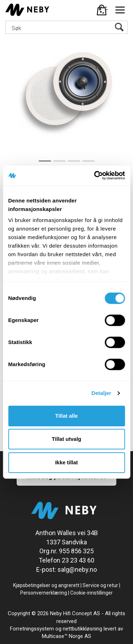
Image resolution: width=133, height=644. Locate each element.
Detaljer (101, 393)
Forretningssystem (32, 629)
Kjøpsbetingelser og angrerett (46, 585)
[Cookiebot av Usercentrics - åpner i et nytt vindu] (95, 175)
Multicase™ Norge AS (66, 636)
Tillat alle (67, 416)
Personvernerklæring (44, 593)
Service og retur (100, 585)
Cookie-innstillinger (92, 593)
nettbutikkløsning (82, 629)
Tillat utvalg (66, 439)
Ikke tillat (66, 462)
